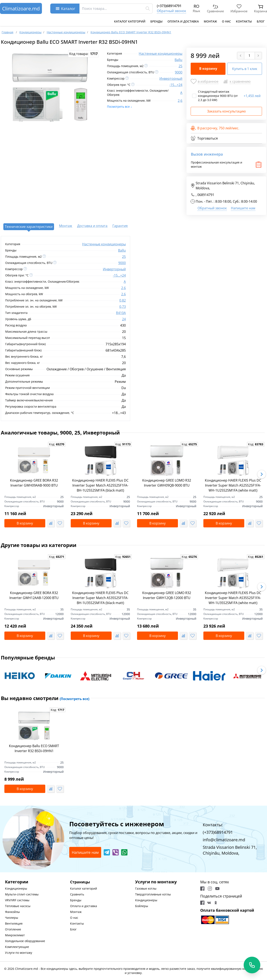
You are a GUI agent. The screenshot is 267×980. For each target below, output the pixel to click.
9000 (179, 72)
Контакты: (213, 825)
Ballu (178, 60)
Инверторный (171, 79)
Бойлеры (142, 906)
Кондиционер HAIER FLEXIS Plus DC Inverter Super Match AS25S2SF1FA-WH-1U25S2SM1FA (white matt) (233, 485)
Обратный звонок (171, 11)
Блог (261, 21)
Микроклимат (15, 935)
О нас (226, 21)
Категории (17, 882)
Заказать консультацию (226, 111)
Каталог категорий (130, 21)
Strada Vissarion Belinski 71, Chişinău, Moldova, (223, 186)
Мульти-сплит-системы (22, 894)
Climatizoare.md (21, 8)
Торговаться (204, 138)
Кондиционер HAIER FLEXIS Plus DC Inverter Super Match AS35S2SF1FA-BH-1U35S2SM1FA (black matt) (100, 598)
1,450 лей (252, 96)
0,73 (123, 307)
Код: (57, 444)
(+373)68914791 (169, 6)
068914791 (206, 195)
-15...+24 (176, 85)
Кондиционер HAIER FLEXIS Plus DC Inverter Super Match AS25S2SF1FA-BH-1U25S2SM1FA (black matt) (100, 485)
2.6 (123, 294)
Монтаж (210, 21)
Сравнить (77, 894)
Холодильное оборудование (25, 941)
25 (180, 66)
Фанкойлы (12, 912)
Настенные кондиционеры (161, 54)
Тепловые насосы (18, 906)
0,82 (123, 300)
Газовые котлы (146, 888)
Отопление (13, 929)
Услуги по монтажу (19, 953)
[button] (262, 474)
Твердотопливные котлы (153, 894)
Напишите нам (243, 208)
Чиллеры (12, 918)
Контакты (244, 21)
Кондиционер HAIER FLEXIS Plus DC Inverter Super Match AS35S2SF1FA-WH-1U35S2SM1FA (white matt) (233, 598)
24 (124, 319)
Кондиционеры (16, 888)
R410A (121, 313)
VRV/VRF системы (17, 900)
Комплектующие (17, 947)
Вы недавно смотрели (45, 698)
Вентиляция (14, 923)
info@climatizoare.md (224, 840)
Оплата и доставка (183, 21)
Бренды (156, 21)
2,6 (180, 101)
